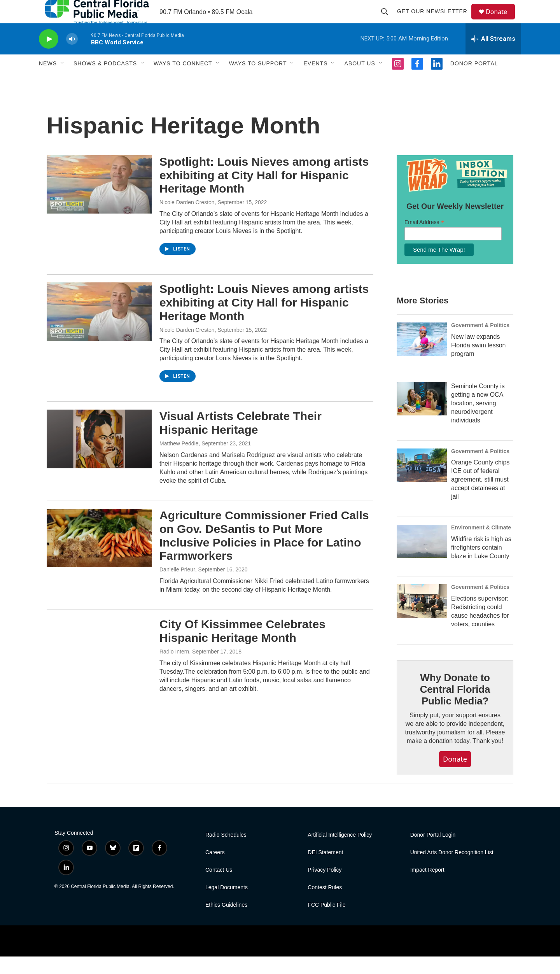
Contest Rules (325, 905)
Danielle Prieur (177, 587)
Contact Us (219, 887)
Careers (215, 870)
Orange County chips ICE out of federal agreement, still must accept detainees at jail (480, 497)
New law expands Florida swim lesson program (478, 363)
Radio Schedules (226, 852)
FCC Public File (326, 922)
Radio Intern (174, 669)
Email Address (424, 240)
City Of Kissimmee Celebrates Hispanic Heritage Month (242, 648)
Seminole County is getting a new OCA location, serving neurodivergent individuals (478, 421)
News (48, 81)
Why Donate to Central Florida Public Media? (455, 707)
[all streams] (493, 56)
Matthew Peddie (179, 461)
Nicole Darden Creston (187, 220)
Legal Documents (227, 905)
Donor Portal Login (433, 852)
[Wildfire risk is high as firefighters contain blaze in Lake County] (422, 559)
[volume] (72, 57)
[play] (49, 57)
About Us (360, 81)
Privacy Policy (325, 887)
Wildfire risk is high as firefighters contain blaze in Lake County (481, 565)
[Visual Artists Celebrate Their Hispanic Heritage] (99, 456)
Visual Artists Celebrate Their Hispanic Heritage (241, 440)
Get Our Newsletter (436, 20)
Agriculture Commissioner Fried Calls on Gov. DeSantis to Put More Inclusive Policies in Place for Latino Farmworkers (264, 553)
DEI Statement (325, 870)
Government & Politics (480, 343)
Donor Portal (474, 81)
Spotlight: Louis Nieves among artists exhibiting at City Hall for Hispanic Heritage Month (264, 193)
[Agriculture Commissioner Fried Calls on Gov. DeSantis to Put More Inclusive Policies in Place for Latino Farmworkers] (99, 555)
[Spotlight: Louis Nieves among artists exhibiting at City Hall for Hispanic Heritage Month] (99, 202)
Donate (501, 20)
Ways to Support (258, 81)
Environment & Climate (481, 545)
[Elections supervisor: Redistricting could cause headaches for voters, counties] (422, 618)
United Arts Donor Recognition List (452, 870)
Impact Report (427, 887)
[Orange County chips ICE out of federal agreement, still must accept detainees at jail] (422, 483)
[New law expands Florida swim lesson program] (422, 357)
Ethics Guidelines (226, 922)
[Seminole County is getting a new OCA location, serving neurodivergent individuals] (422, 416)
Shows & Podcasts (105, 81)
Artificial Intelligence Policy (340, 852)
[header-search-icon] (388, 20)
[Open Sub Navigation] (63, 81)
